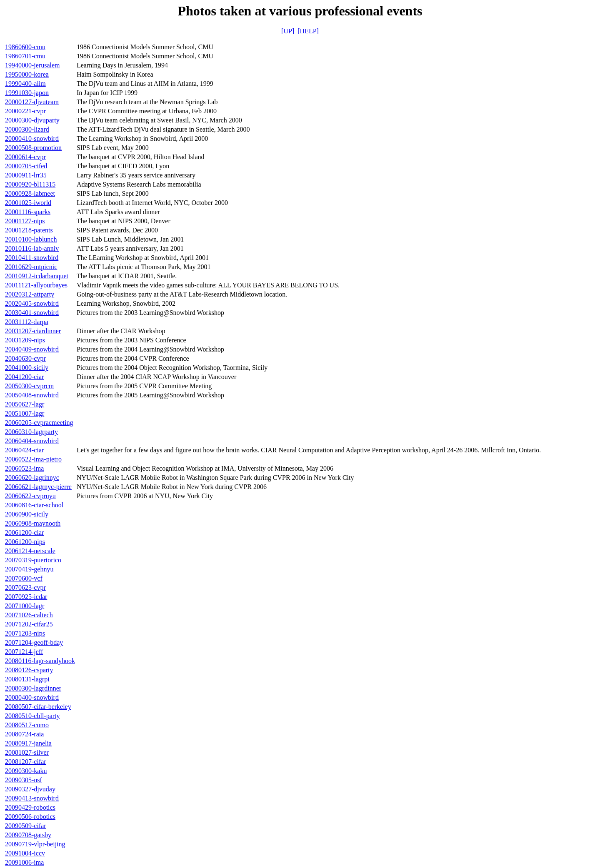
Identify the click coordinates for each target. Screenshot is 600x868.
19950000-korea (27, 74)
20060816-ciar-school (34, 505)
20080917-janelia (28, 743)
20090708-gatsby (28, 835)
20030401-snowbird (32, 313)
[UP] (288, 31)
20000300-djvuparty (32, 120)
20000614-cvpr (25, 157)
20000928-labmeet (30, 193)
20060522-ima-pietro (33, 459)
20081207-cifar (26, 762)
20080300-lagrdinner (33, 688)
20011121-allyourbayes (36, 285)
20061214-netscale (30, 551)
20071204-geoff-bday (34, 642)
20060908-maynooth (33, 523)
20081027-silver (27, 752)
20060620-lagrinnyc (32, 478)
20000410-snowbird (32, 138)
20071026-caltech (29, 615)
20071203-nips (25, 633)
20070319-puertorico (33, 560)
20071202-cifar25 (29, 624)
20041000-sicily (27, 368)
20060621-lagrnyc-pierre (38, 487)
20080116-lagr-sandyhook (40, 661)
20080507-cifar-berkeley (38, 707)
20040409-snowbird (32, 349)
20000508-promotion (33, 148)
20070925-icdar (26, 597)
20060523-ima (24, 468)
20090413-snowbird (32, 798)
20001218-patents (29, 230)
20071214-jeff (24, 652)
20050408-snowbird (32, 395)
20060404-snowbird (32, 441)
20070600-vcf (24, 578)
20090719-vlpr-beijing (35, 844)
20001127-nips (25, 221)
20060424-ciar (24, 450)
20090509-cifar (26, 826)
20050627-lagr (25, 404)
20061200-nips (25, 542)
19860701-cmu (25, 56)
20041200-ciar (24, 377)
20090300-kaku (26, 771)
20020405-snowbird (32, 303)
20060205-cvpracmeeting (39, 423)
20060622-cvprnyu (30, 496)
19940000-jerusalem (32, 65)
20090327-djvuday (30, 789)
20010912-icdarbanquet (37, 276)
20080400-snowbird (32, 697)
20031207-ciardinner (33, 331)
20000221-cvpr (25, 111)
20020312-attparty (30, 294)
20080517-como (27, 725)
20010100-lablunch (31, 239)
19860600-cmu (25, 47)
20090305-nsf (24, 780)
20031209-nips (25, 340)
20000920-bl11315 (30, 184)
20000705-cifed (26, 166)
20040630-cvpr (25, 358)
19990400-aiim (25, 84)
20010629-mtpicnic (31, 267)
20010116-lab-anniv (32, 248)
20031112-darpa (27, 322)
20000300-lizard (27, 129)
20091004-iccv (25, 853)
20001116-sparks (28, 212)
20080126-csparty (29, 670)
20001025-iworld (28, 203)
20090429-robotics (30, 807)
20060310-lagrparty (31, 432)
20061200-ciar (24, 533)
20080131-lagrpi (27, 679)
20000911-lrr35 (26, 175)
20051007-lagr (25, 413)
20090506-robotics (30, 817)
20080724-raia (24, 734)
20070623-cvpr (25, 587)
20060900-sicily (27, 514)
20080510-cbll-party (32, 716)
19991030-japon (27, 93)
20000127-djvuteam (32, 102)
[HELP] (308, 31)
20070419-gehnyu (29, 569)
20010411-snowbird (32, 258)
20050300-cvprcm (29, 386)
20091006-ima (24, 862)
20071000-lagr (25, 606)
